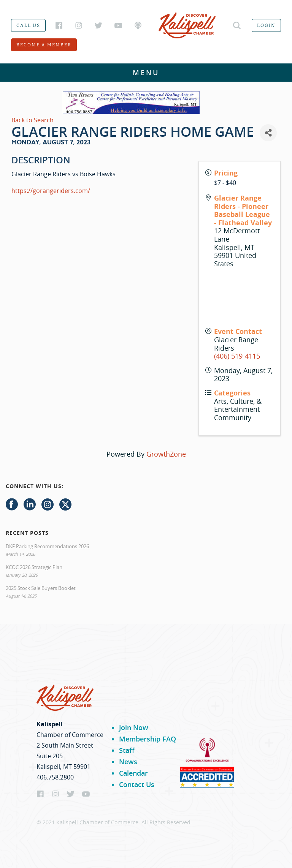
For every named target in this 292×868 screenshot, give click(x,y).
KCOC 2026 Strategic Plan (34, 567)
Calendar (133, 773)
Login (266, 25)
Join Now (134, 727)
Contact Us (137, 784)
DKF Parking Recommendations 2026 (47, 546)
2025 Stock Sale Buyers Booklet (41, 588)
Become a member (44, 45)
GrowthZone (166, 454)
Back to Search (33, 120)
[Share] (268, 133)
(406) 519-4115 (237, 356)
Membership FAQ (148, 739)
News (128, 762)
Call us (28, 25)
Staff (127, 750)
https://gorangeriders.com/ (51, 191)
